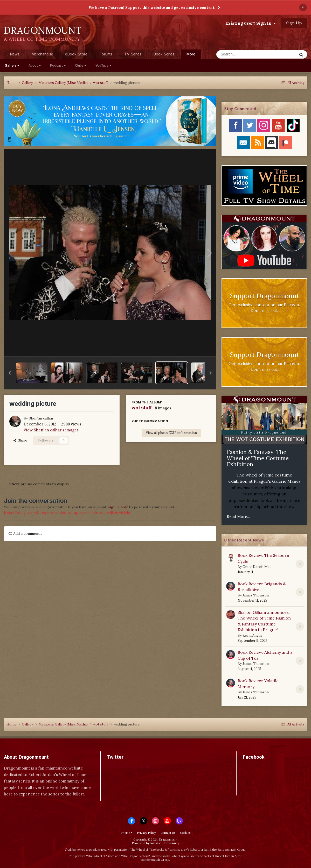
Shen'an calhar (41, 418)
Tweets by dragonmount (130, 766)
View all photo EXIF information (171, 433)
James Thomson (256, 595)
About (35, 66)
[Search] (243, 54)
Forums (106, 54)
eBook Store (76, 54)
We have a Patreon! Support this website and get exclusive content (151, 8)
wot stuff (142, 408)
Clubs (81, 66)
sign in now (118, 507)
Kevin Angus (252, 635)
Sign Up (294, 23)
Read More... (239, 517)
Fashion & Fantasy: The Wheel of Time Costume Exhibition (258, 458)
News (15, 54)
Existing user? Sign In (251, 23)
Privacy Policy (146, 833)
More (191, 54)
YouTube (103, 66)
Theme (126, 833)
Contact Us (168, 833)
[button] (10, 373)
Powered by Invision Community (155, 843)
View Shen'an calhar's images (51, 430)
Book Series (164, 54)
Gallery (12, 66)
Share (20, 440)
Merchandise (42, 54)
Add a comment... (25, 533)
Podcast (58, 66)
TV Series (133, 54)
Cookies (185, 833)
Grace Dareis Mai (257, 567)
